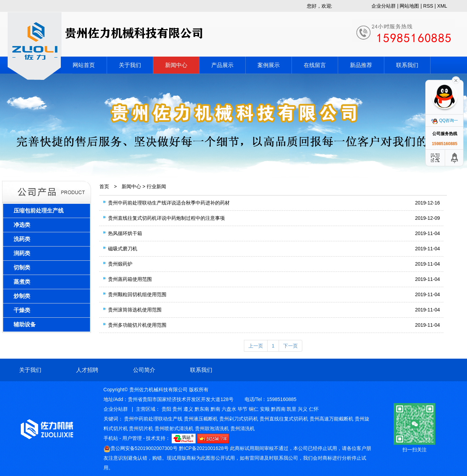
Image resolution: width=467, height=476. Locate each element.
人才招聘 (87, 370)
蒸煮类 (22, 282)
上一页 (256, 346)
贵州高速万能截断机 (331, 419)
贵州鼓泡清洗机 (212, 428)
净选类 (22, 225)
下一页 (290, 346)
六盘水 (229, 409)
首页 (104, 186)
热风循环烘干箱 (125, 233)
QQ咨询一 (445, 120)
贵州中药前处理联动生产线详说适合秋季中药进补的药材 (169, 203)
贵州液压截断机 (201, 419)
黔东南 (202, 409)
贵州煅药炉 (120, 264)
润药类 (22, 253)
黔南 (215, 409)
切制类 (22, 268)
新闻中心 (176, 65)
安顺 (265, 409)
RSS (428, 6)
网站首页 (84, 65)
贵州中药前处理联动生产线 (153, 419)
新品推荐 (361, 65)
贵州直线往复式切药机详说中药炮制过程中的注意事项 (166, 218)
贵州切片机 (141, 428)
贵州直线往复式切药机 (284, 419)
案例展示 (269, 65)
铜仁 (254, 409)
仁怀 (314, 409)
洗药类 (22, 239)
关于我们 (130, 65)
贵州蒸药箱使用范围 (130, 279)
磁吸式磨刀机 (123, 249)
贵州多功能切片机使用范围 (137, 325)
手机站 (111, 438)
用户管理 (132, 438)
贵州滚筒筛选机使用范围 (135, 310)
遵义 (188, 409)
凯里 (292, 409)
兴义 (303, 409)
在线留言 (315, 65)
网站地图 (409, 6)
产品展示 (222, 65)
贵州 (177, 409)
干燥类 (22, 310)
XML (442, 6)
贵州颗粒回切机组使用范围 (137, 294)
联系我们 (407, 65)
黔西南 (278, 409)
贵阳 (166, 409)
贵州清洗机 (243, 428)
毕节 (243, 409)
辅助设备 (25, 324)
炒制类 (22, 296)
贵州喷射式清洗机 (174, 428)
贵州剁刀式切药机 (239, 419)
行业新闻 (156, 186)
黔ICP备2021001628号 (204, 448)
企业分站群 (384, 6)
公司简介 (144, 370)
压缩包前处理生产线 (39, 211)
